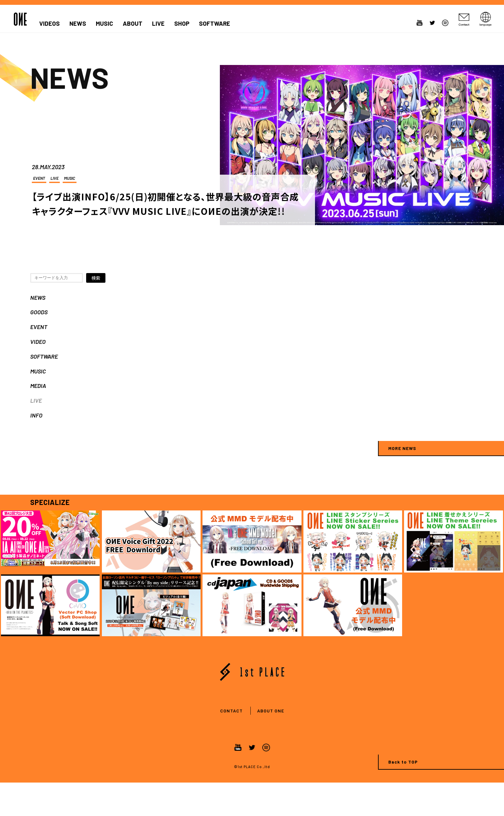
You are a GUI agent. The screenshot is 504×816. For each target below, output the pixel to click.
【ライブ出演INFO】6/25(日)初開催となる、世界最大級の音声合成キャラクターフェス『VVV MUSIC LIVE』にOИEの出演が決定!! (165, 204)
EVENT (39, 178)
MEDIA (38, 386)
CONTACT (231, 711)
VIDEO (38, 342)
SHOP (182, 23)
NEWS (78, 23)
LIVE (158, 23)
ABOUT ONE (271, 711)
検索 (96, 278)
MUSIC (104, 23)
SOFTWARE (215, 23)
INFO (36, 415)
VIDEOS (50, 23)
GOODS (39, 312)
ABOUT (133, 23)
